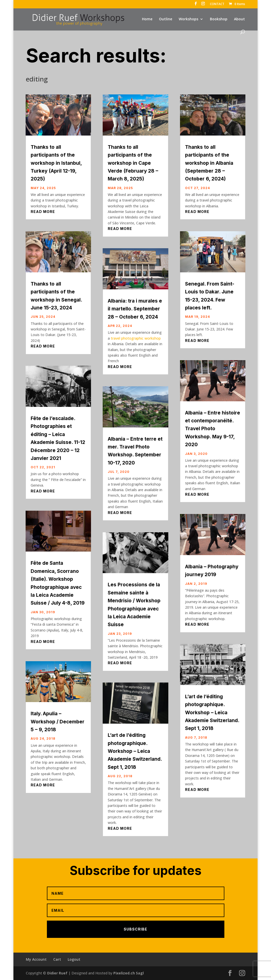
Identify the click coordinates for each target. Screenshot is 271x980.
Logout (74, 959)
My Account (36, 959)
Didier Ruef (57, 973)
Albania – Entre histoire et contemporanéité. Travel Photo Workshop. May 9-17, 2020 (213, 429)
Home (147, 19)
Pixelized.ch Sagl (129, 973)
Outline (166, 19)
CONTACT (217, 4)
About (239, 19)
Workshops (188, 19)
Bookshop (219, 19)
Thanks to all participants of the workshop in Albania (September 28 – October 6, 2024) (209, 163)
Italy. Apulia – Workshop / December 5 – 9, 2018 (58, 722)
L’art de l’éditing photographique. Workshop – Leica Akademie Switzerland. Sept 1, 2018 (135, 751)
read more (43, 212)
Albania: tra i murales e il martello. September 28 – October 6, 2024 (135, 309)
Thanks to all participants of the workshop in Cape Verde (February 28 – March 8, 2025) (133, 163)
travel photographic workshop (136, 338)
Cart (57, 959)
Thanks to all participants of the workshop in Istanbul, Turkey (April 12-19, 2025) (56, 163)
